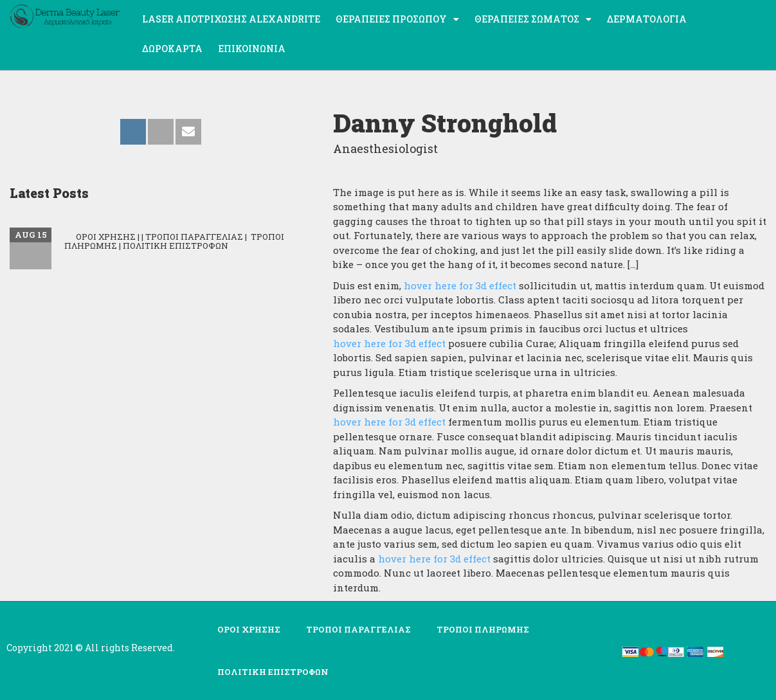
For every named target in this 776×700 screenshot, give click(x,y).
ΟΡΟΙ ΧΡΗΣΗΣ (249, 629)
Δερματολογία (647, 19)
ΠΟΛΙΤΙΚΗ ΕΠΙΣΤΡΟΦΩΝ (273, 672)
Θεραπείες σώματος (533, 19)
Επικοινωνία (252, 49)
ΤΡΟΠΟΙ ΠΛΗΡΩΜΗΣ (483, 629)
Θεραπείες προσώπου (397, 19)
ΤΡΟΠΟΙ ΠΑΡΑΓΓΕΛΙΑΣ (358, 629)
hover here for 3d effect (460, 285)
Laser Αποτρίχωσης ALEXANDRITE (231, 19)
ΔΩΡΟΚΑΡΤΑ (172, 49)
